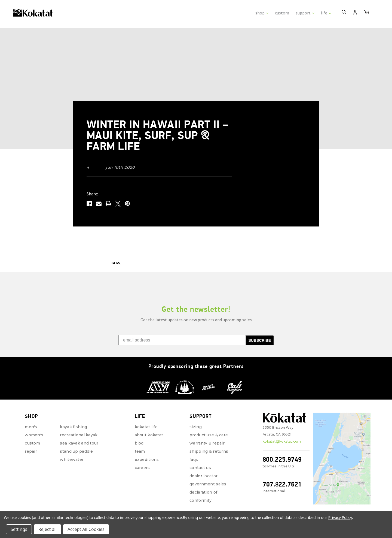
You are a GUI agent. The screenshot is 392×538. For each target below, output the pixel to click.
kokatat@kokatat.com (282, 435)
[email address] (182, 334)
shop (262, 13)
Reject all (48, 529)
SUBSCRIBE (260, 334)
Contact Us (200, 462)
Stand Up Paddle (76, 445)
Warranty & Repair (207, 437)
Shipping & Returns (209, 445)
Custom (32, 437)
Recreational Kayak (79, 429)
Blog (139, 437)
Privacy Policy (340, 517)
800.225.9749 (282, 453)
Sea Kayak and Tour (79, 437)
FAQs (194, 454)
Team (140, 445)
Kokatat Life (146, 421)
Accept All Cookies (86, 529)
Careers (142, 462)
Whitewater (72, 454)
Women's (34, 429)
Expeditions (147, 454)
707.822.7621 (282, 478)
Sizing (196, 421)
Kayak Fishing (73, 421)
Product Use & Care (209, 429)
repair (31, 445)
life (326, 13)
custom (282, 13)
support (305, 13)
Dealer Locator (203, 470)
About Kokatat (149, 429)
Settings (19, 529)
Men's (31, 421)
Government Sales (208, 478)
